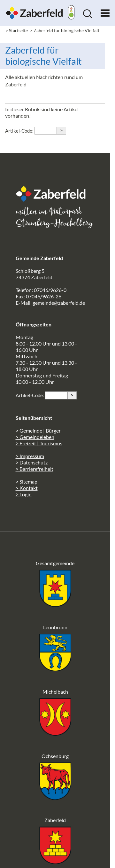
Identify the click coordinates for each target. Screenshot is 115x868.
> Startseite (17, 30)
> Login (24, 494)
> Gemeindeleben (35, 437)
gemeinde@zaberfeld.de (59, 303)
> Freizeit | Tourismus (39, 443)
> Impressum (30, 456)
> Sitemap (27, 481)
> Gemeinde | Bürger (38, 430)
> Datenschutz (32, 462)
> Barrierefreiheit (34, 469)
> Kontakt (27, 488)
